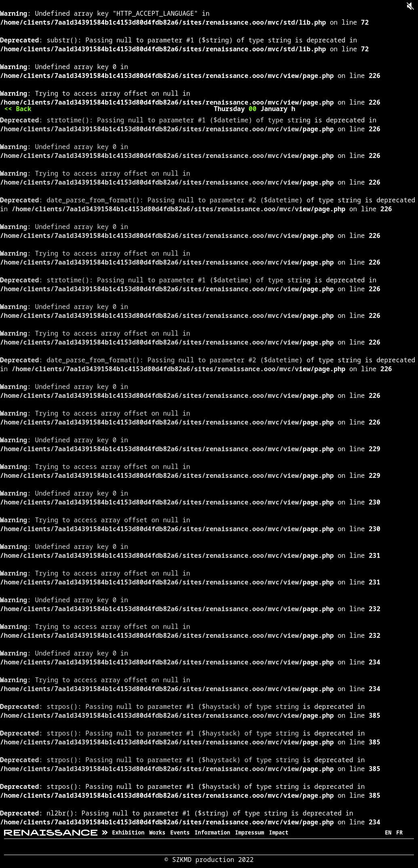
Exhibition (128, 832)
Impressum (249, 832)
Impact (279, 832)
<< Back (18, 109)
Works (157, 832)
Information (212, 832)
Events (180, 832)
